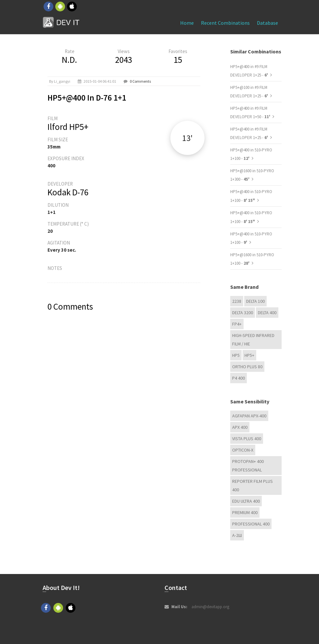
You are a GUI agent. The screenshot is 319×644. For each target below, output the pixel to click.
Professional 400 (251, 524)
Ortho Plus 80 (247, 367)
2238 (237, 301)
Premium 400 (245, 512)
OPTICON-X (243, 450)
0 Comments (140, 81)
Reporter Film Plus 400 (253, 485)
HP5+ (249, 355)
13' (187, 138)
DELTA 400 (267, 313)
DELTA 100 (255, 301)
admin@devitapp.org (210, 607)
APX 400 (240, 427)
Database (267, 23)
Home (187, 23)
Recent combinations (225, 23)
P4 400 (239, 378)
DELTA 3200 (243, 313)
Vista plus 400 (247, 439)
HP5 (236, 355)
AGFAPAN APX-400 (249, 416)
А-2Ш (237, 535)
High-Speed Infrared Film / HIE (253, 340)
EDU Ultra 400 (246, 501)
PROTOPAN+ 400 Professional (248, 466)
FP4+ (237, 324)
